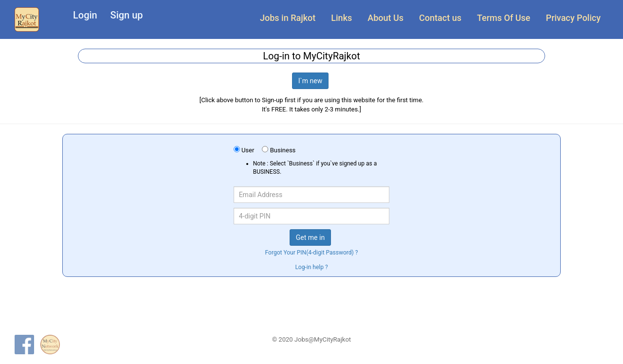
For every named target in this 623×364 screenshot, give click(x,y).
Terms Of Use (504, 18)
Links (341, 18)
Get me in (310, 237)
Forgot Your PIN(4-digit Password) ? (312, 253)
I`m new (311, 81)
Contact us (440, 18)
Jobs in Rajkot (288, 18)
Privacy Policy (573, 18)
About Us (385, 18)
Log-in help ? (311, 267)
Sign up (127, 15)
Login (85, 15)
